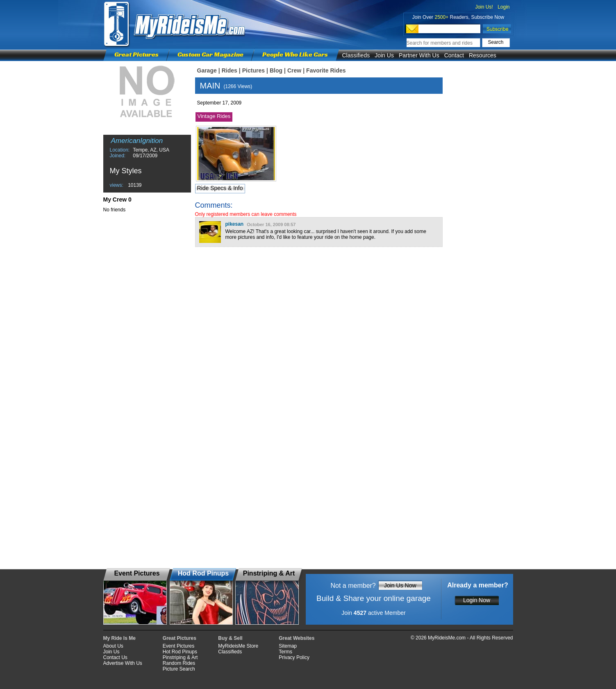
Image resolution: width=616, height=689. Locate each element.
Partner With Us (419, 55)
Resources (483, 55)
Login (503, 7)
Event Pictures (178, 646)
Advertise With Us (123, 663)
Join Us (384, 55)
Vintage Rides (214, 116)
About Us (113, 646)
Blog (276, 70)
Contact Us (115, 657)
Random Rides (179, 663)
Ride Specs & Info (220, 188)
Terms (285, 652)
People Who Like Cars (295, 54)
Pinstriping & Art (180, 657)
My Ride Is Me (119, 638)
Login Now (477, 600)
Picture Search (179, 669)
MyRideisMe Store (238, 646)
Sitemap (288, 646)
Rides (230, 70)
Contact (454, 55)
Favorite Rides (326, 70)
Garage (207, 70)
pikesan (235, 224)
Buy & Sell (230, 638)
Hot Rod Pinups (180, 652)
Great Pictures (136, 54)
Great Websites (297, 638)
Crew (294, 70)
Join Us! (484, 7)
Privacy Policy (294, 657)
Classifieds (356, 55)
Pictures (253, 70)
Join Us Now (400, 585)
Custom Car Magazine (210, 54)
